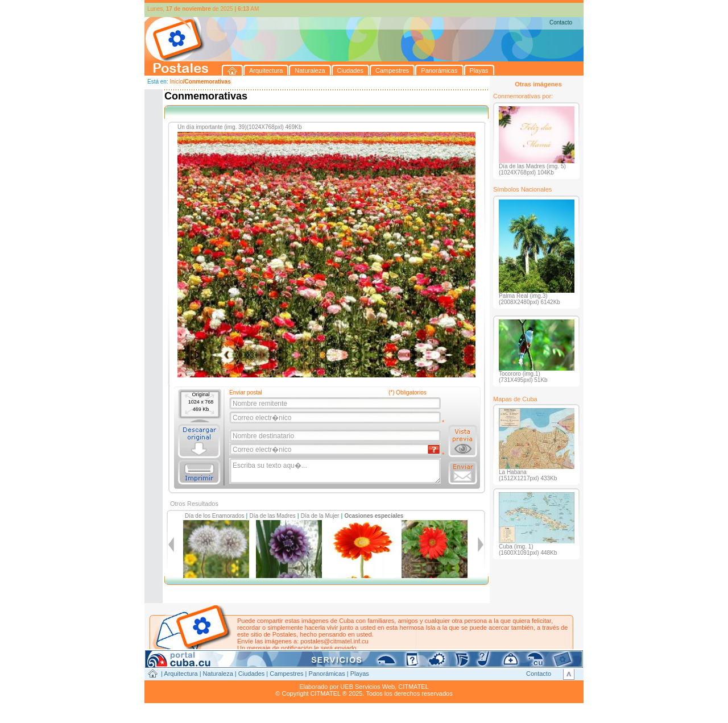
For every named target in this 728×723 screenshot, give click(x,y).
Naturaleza (218, 674)
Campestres (286, 674)
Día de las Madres (273, 516)
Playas (360, 674)
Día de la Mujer (320, 516)
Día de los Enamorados (215, 516)
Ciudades (251, 674)
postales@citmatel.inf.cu (334, 641)
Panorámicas (327, 674)
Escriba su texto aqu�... (336, 471)
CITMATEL (413, 687)
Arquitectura (181, 674)
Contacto (561, 22)
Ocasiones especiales (374, 516)
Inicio (176, 82)
